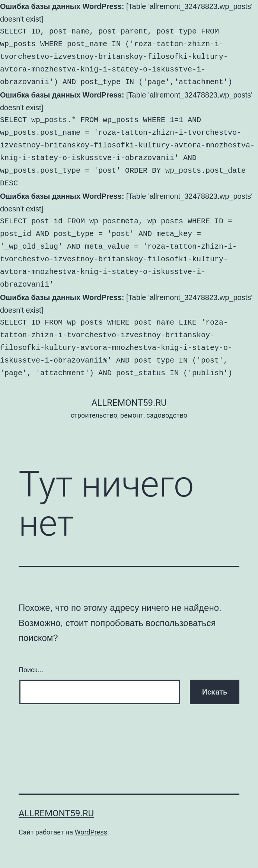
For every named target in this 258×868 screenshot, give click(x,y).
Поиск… (31, 670)
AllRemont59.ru (129, 403)
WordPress (91, 832)
